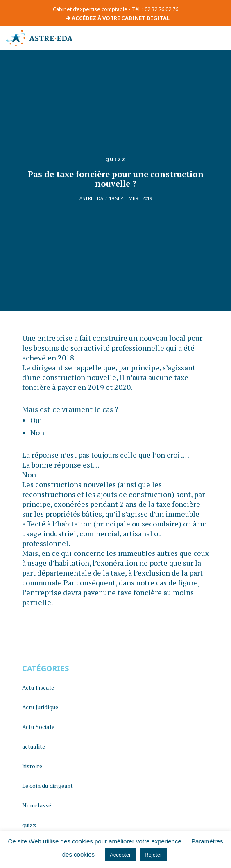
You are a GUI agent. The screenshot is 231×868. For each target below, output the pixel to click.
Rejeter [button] (153, 855)
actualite (34, 746)
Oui (36, 420)
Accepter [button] (120, 855)
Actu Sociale (38, 727)
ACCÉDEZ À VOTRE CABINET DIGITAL (118, 18)
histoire (32, 766)
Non (37, 432)
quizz (115, 159)
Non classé (37, 805)
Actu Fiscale (38, 687)
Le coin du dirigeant (48, 786)
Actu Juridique (40, 707)
